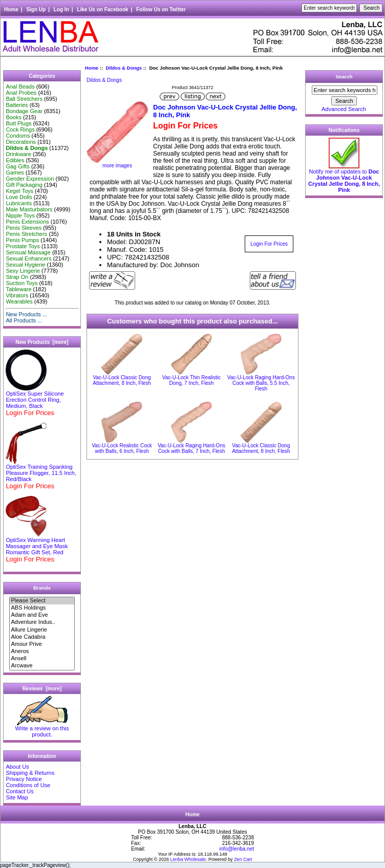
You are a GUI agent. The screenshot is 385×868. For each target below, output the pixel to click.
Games (15, 172)
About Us (17, 767)
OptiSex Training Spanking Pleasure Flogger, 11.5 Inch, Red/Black (41, 470)
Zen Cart (243, 859)
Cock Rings (20, 129)
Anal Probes (21, 93)
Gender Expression (30, 179)
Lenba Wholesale (188, 859)
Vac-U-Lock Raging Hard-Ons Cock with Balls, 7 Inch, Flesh (191, 448)
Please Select (42, 601)
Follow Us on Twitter (161, 9)
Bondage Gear (24, 111)
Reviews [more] (42, 689)
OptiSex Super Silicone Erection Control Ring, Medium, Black (35, 397)
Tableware (18, 289)
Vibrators (17, 295)
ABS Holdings (42, 608)
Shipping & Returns (30, 773)
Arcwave (42, 666)
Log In (61, 9)
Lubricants (19, 203)
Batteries (17, 105)
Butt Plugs (18, 123)
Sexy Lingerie (23, 271)
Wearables (19, 301)
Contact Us (19, 791)
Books (14, 117)
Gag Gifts (17, 166)
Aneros (42, 652)
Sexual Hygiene (25, 265)
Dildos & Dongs (124, 68)
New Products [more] (42, 342)
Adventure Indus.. (42, 622)
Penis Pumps (22, 240)
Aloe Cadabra (42, 637)
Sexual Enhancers (28, 258)
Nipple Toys (20, 215)
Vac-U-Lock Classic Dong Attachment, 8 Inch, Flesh (122, 380)
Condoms (18, 136)
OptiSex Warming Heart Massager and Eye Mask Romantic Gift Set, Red (37, 544)
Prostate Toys (23, 246)
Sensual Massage (28, 252)
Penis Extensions (27, 222)
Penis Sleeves (24, 228)
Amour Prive (42, 644)
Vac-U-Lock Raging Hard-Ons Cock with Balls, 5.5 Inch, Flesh (261, 383)
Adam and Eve (42, 615)
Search (344, 77)
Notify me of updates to (344, 178)
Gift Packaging (24, 185)
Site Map (17, 797)
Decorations (21, 142)
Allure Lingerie (42, 630)
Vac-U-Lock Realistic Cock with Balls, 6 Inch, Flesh (122, 448)
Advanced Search (344, 109)
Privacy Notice (24, 779)
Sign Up (36, 9)
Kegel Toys (19, 191)
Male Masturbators (29, 209)
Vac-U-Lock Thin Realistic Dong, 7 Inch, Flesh (191, 380)
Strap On (17, 277)
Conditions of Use (28, 785)
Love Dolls (19, 197)
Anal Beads (20, 86)
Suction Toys (22, 283)
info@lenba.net (237, 849)
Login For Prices (269, 244)
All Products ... (24, 320)
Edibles (15, 160)
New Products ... (26, 314)
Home (11, 9)
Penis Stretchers (26, 234)
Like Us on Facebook (102, 9)
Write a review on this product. (42, 729)
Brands (42, 588)
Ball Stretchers (24, 99)
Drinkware (18, 154)
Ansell (42, 659)
